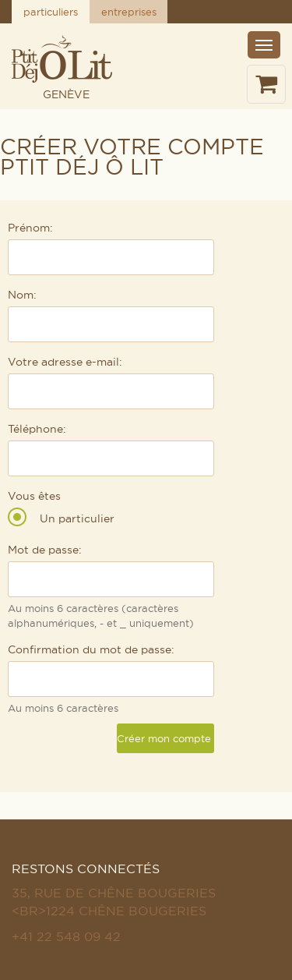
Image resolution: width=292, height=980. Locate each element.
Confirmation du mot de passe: (91, 649)
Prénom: (30, 228)
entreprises (129, 12)
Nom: (22, 295)
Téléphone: (37, 429)
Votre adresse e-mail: (65, 362)
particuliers (51, 12)
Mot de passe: (45, 550)
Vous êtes (34, 496)
